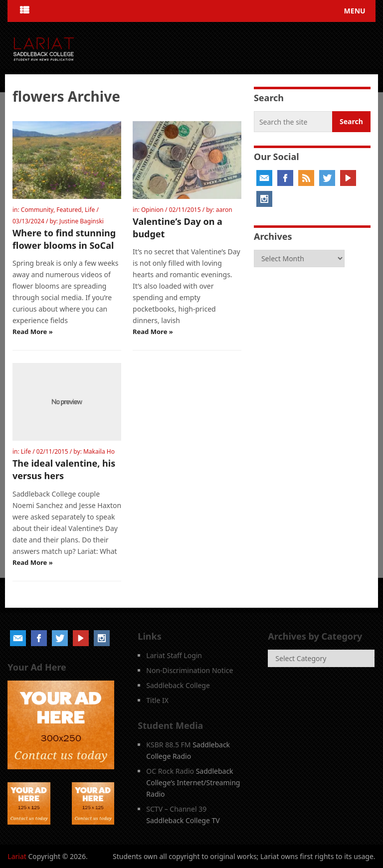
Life (90, 210)
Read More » (33, 332)
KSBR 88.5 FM (168, 745)
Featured (69, 210)
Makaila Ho (99, 451)
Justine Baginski (82, 221)
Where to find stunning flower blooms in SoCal (64, 239)
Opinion (152, 210)
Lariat (17, 856)
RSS (306, 178)
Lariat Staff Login (174, 655)
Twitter (327, 178)
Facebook (285, 178)
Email (264, 178)
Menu (355, 11)
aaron (224, 210)
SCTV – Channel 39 (176, 809)
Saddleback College (178, 685)
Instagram (264, 199)
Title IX (157, 700)
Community (37, 210)
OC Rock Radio (170, 771)
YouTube (348, 178)
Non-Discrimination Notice (190, 670)
